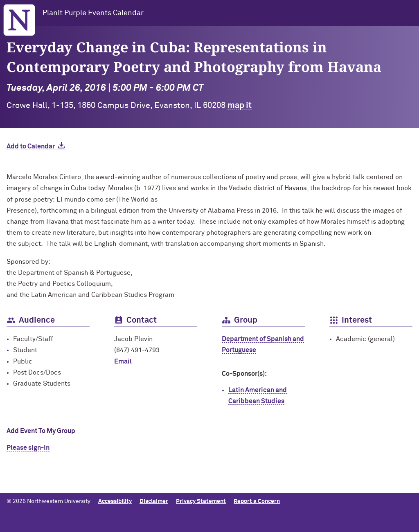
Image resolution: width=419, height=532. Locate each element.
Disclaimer (154, 501)
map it (240, 106)
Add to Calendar (31, 146)
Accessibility (115, 501)
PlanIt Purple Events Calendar (93, 13)
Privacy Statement (201, 501)
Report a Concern (257, 501)
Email (123, 361)
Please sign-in (28, 448)
